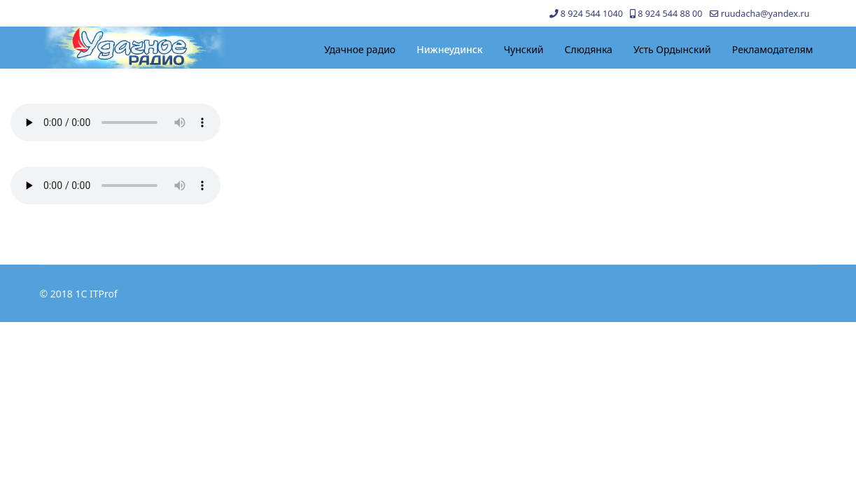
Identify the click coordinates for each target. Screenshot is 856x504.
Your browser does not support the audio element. (115, 122)
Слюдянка (589, 49)
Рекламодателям (773, 49)
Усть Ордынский (672, 49)
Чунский (524, 49)
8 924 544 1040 (592, 14)
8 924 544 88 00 (670, 14)
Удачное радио (360, 49)
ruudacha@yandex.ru (765, 14)
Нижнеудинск (450, 49)
